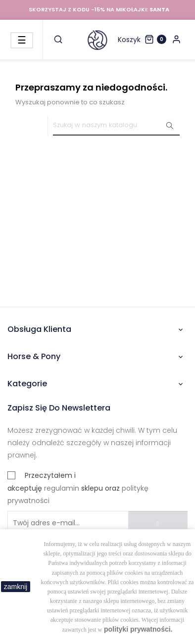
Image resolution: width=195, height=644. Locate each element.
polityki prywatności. (138, 629)
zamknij (16, 587)
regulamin (62, 488)
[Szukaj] (116, 126)
